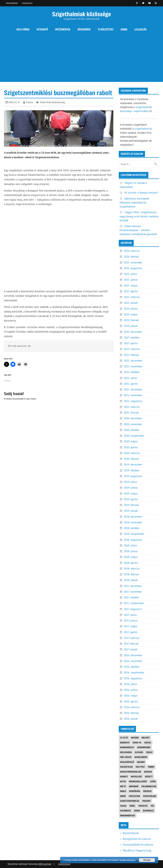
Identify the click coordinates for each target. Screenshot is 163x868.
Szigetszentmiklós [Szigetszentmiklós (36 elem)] (130, 801)
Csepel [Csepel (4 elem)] (148, 743)
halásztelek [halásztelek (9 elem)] (126, 767)
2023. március (132, 349)
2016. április (131, 701)
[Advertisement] (81, 60)
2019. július (130, 482)
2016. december (133, 655)
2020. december (133, 418)
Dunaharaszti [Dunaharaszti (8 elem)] (127, 747)
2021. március (132, 407)
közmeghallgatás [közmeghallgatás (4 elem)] (138, 781)
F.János (30, 102)
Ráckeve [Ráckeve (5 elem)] (147, 791)
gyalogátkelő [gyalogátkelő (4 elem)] (127, 762)
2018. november (133, 522)
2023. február (131, 355)
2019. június (131, 488)
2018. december (133, 517)
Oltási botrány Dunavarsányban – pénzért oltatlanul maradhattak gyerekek (138, 230)
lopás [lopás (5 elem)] (153, 781)
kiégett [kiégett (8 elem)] (149, 776)
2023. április (131, 343)
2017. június (131, 621)
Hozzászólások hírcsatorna (138, 845)
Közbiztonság (58, 102)
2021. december (133, 389)
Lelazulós (140, 29)
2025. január (131, 303)
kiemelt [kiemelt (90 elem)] (124, 776)
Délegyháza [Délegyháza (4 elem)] (126, 752)
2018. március (132, 569)
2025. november (133, 262)
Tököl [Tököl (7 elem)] (132, 806)
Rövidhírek (84, 29)
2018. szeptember (134, 534)
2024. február (131, 320)
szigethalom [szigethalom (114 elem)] (150, 796)
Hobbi (124, 29)
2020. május (131, 441)
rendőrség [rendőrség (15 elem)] (135, 791)
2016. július (130, 684)
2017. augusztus (133, 609)
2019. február (131, 505)
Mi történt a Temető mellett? (141, 193)
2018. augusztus (133, 540)
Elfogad (147, 860)
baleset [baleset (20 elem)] (146, 738)
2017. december (133, 586)
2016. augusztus (133, 678)
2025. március (132, 297)
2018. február (131, 574)
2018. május (131, 557)
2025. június (131, 280)
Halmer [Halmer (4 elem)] (141, 762)
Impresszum (27, 3)
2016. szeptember (134, 672)
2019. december (133, 465)
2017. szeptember (134, 603)
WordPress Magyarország (137, 850)
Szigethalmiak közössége (81, 14)
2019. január (131, 511)
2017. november (133, 592)
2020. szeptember (134, 436)
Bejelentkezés (131, 833)
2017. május (130, 626)
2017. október (131, 597)
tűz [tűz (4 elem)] (152, 806)
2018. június (131, 551)
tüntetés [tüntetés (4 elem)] (143, 806)
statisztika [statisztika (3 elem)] (134, 796)
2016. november (133, 661)
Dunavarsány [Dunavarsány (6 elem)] (144, 747)
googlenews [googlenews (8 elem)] (141, 757)
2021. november (133, 395)
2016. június (131, 690)
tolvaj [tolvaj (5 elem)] (123, 806)
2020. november (133, 424)
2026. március (132, 251)
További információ (127, 860)
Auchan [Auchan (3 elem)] (135, 738)
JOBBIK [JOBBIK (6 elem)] (151, 767)
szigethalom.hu (143, 129)
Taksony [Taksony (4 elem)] (146, 801)
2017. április (131, 632)
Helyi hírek (23, 29)
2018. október (132, 528)
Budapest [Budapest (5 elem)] (125, 743)
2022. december (133, 361)
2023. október (132, 338)
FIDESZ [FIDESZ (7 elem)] (149, 752)
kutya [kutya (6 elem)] (123, 781)
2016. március (132, 707)
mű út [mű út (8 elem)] (123, 786)
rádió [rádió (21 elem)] (123, 796)
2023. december (133, 332)
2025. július (130, 274)
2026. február (131, 257)
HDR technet (45, 864)
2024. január (131, 326)
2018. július (130, 545)
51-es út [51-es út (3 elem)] (124, 738)
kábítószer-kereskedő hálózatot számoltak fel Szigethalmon (134, 203)
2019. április (131, 499)
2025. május (131, 286)
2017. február (131, 644)
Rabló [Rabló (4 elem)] (123, 791)
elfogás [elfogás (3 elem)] (139, 752)
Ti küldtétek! (106, 29)
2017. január (131, 649)
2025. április (131, 291)
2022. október (132, 372)
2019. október (132, 470)
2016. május (131, 696)
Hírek (42, 102)
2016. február (131, 713)
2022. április (131, 384)
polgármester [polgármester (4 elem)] (149, 786)
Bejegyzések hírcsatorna (137, 839)
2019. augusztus (133, 476)
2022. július (130, 378)
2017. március (132, 638)
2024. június (131, 309)
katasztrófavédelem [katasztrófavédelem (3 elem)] (131, 772)
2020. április (131, 447)
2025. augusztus (133, 268)
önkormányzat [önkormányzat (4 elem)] (128, 815)
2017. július (130, 615)
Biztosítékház (12, 3)
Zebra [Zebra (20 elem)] (137, 811)
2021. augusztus (133, 401)
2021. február (131, 413)
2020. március (132, 453)
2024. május (131, 314)
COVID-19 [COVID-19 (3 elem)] (137, 743)
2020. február (131, 459)
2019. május (131, 494)
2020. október (132, 430)
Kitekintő (42, 29)
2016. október (132, 667)
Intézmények (63, 29)
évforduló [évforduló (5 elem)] (148, 811)
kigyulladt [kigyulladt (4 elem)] (136, 776)
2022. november (133, 366)
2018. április (131, 563)
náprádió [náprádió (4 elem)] (134, 786)
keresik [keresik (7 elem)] (148, 772)
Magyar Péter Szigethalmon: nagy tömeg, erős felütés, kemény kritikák (139, 216)
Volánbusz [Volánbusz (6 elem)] (125, 811)
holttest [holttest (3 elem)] (140, 767)
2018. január (131, 580)
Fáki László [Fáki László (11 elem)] (126, 757)
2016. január (131, 719)
